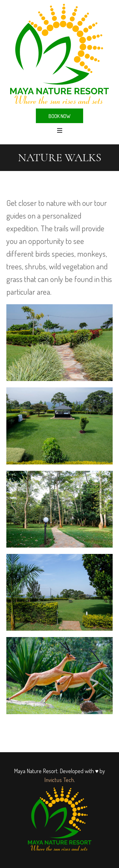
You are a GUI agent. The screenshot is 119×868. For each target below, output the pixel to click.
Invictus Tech (59, 780)
